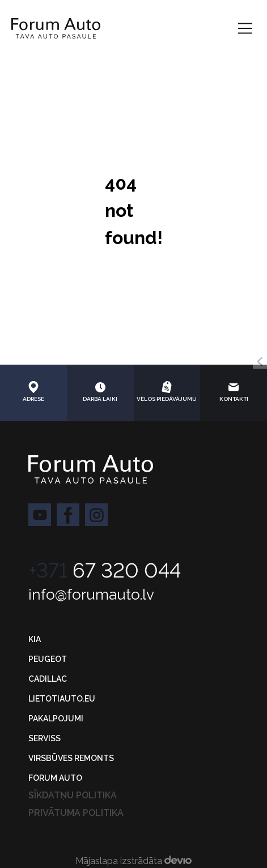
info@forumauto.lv (91, 595)
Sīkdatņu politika (73, 795)
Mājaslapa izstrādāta (133, 861)
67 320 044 (105, 570)
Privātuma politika (76, 813)
